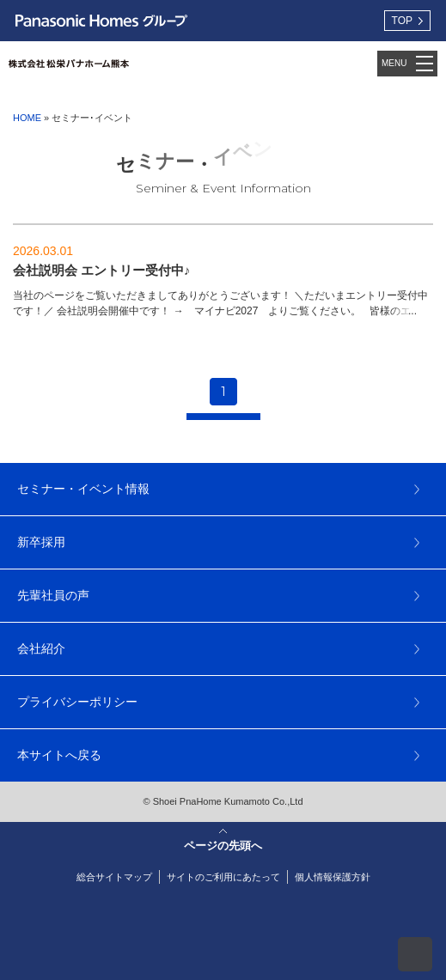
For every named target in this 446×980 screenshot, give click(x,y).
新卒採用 (41, 542)
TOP (402, 21)
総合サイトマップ (114, 877)
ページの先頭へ (415, 954)
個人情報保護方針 (333, 877)
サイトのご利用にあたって (223, 877)
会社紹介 (41, 648)
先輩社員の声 (53, 595)
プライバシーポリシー (77, 702)
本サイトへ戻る (59, 755)
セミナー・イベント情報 (83, 489)
